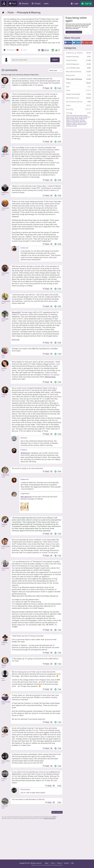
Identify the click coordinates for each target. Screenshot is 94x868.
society (85, 123)
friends (69, 126)
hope (81, 117)
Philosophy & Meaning (78, 79)
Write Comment (57, 812)
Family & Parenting (78, 57)
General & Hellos (78, 60)
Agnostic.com (4, 3)
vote (78, 120)
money (85, 119)
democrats (70, 122)
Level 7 (3, 156)
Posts (78, 90)
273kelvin (24, 450)
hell (85, 122)
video (68, 116)
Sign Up (86, 3)
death (77, 117)
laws (68, 119)
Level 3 (3, 103)
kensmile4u (51, 377)
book (80, 125)
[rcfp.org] (16, 340)
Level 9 (3, 303)
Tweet (77, 43)
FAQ (72, 863)
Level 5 (3, 210)
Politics (78, 83)
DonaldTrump (75, 116)
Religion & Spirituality (78, 94)
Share (68, 43)
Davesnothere (25, 790)
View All (74, 126)
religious (69, 123)
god (81, 122)
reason (69, 120)
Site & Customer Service (78, 102)
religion (69, 125)
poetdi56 (17, 312)
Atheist (75, 123)
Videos (78, 105)
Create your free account (74, 32)
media (73, 119)
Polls (78, 87)
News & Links (78, 75)
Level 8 (3, 321)
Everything (78, 109)
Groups (36, 3)
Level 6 (3, 87)
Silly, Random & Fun (78, 98)
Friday (74, 120)
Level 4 (3, 195)
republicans (87, 117)
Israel (84, 125)
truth (77, 119)
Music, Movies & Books (78, 72)
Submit (55, 60)
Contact (66, 863)
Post (13, 3)
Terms (53, 863)
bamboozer (25, 248)
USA (81, 119)
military (82, 120)
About (47, 863)
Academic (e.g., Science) (78, 53)
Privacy (59, 863)
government (70, 117)
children (77, 122)
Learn (46, 3)
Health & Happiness (78, 64)
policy (80, 123)
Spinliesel (24, 438)
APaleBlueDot (11, 50)
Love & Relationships (78, 68)
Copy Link (87, 43)
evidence (75, 125)
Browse (24, 3)
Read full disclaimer (50, 818)
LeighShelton (25, 494)
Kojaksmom (25, 479)
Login (75, 3)
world (86, 116)
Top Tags (78, 113)
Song (82, 116)
